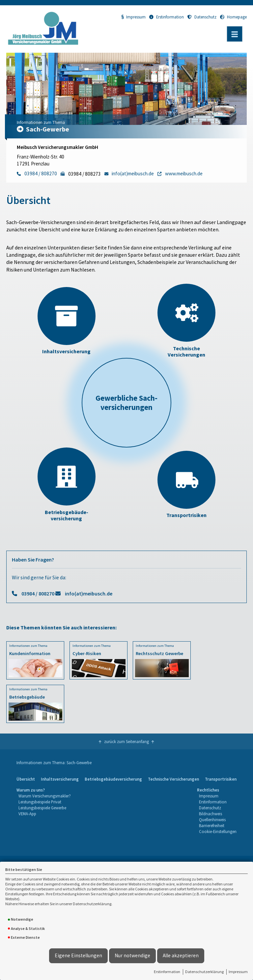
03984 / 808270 (38, 593)
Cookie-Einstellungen (218, 831)
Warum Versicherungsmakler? (45, 796)
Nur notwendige (132, 955)
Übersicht (26, 779)
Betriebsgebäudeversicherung (113, 779)
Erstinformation (167, 972)
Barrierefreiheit (212, 825)
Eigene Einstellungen (78, 955)
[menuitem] (26, 779)
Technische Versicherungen (173, 779)
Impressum (238, 972)
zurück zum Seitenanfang (126, 741)
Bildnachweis (211, 814)
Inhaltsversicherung (60, 779)
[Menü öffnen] (235, 34)
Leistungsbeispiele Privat (40, 802)
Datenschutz (202, 17)
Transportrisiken (221, 779)
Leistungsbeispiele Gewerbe (42, 808)
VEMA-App (27, 814)
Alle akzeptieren (181, 955)
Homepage (233, 17)
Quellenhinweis (212, 820)
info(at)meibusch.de (89, 593)
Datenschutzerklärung (204, 972)
